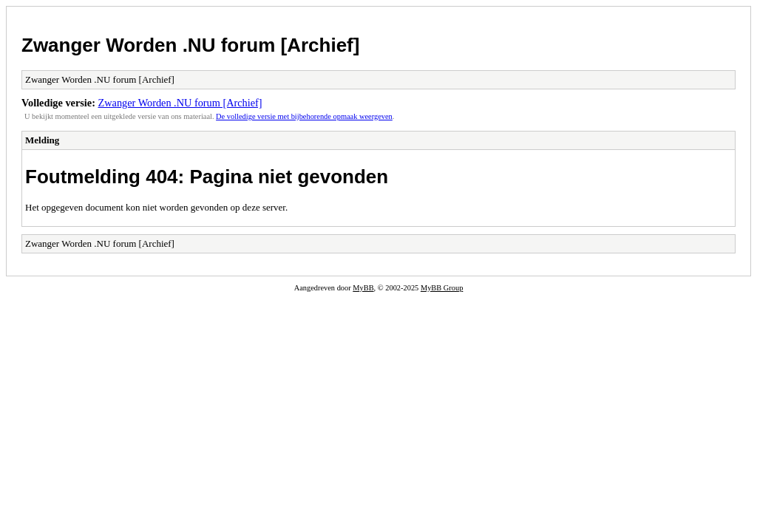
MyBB (363, 288)
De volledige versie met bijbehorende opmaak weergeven (304, 116)
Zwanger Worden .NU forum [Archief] (190, 45)
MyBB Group (442, 288)
